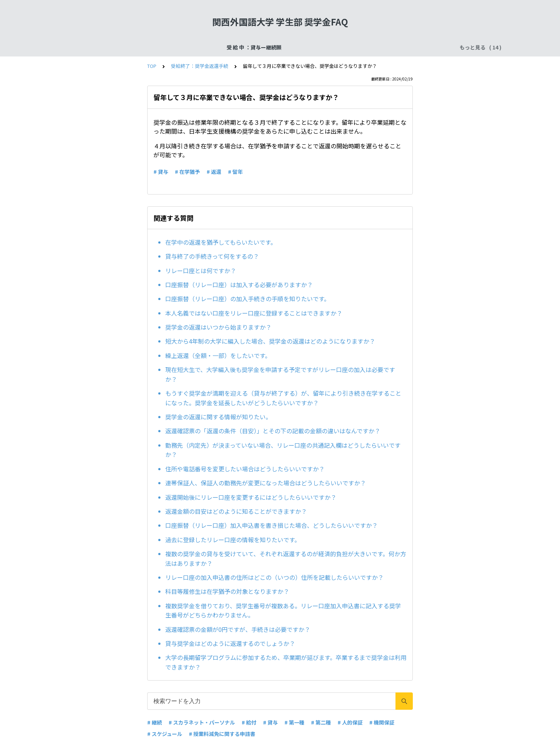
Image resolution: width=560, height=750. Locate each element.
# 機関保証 (382, 722)
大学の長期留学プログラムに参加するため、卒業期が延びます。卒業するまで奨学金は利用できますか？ (286, 662)
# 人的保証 (350, 722)
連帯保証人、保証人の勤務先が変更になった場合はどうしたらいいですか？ (266, 483)
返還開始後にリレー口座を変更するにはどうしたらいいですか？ (251, 497)
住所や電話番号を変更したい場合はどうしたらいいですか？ (245, 469)
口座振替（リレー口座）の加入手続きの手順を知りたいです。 (248, 299)
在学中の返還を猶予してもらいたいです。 (221, 242)
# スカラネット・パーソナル (202, 722)
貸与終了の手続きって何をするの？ (212, 256)
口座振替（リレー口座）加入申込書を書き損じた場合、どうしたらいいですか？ (272, 525)
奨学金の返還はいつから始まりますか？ (218, 327)
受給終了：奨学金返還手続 (182, 47)
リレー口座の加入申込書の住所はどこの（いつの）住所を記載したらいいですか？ (274, 577)
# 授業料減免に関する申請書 (222, 734)
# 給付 (249, 722)
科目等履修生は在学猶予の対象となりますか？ (227, 591)
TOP (152, 66)
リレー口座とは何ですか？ (201, 271)
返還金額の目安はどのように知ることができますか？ (236, 511)
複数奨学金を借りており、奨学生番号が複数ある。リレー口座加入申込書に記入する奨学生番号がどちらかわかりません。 (283, 610)
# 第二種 (321, 722)
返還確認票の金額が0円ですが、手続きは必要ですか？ (238, 629)
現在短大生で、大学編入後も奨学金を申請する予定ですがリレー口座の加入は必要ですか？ (280, 374)
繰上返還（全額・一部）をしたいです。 (218, 355)
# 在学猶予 (187, 172)
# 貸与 (161, 172)
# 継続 (155, 722)
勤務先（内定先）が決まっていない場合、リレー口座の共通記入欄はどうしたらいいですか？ (283, 450)
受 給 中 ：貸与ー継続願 (113, 47)
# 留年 (235, 172)
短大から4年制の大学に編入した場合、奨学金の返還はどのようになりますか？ (270, 341)
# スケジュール (165, 734)
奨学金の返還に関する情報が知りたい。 (218, 417)
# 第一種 (294, 722)
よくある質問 (407, 47)
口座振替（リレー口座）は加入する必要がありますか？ (239, 285)
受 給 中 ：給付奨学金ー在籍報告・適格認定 (331, 47)
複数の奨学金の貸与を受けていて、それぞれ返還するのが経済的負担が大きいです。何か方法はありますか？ (286, 558)
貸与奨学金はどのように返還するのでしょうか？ (230, 643)
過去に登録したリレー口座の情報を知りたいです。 (233, 540)
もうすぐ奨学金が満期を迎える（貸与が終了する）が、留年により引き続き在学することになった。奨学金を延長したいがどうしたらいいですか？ (283, 398)
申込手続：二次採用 (246, 47)
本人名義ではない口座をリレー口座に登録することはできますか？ (254, 313)
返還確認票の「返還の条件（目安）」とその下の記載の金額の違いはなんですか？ (273, 431)
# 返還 (214, 172)
